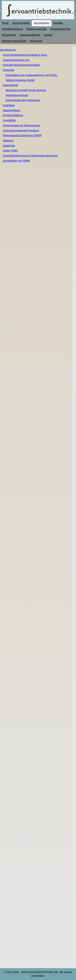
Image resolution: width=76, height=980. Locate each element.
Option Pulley (10, 150)
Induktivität (9, 146)
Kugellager (9, 105)
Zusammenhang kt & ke (16, 60)
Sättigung (8, 140)
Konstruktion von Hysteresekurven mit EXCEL (31, 75)
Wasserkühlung (12, 110)
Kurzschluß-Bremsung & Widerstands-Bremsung (30, 156)
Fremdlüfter (9, 120)
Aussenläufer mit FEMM (16, 161)
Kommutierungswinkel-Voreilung (21, 130)
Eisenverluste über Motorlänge (23, 100)
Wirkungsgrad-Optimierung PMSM (22, 135)
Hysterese (9, 70)
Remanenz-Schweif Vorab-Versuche (26, 90)
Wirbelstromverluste (17, 95)
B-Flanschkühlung (13, 115)
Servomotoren (8, 50)
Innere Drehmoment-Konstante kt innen (25, 55)
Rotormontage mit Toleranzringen (22, 125)
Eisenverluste (10, 85)
